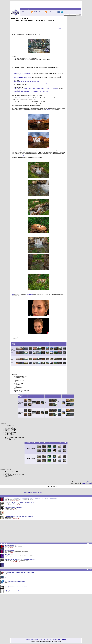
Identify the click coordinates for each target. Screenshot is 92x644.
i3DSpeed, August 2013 (9, 550)
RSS (91, 496)
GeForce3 (49, 110)
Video (32, 640)
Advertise (78, 9)
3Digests (11, 548)
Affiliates (73, 9)
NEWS (50, 12)
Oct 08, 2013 (7, 573)
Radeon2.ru (22, 98)
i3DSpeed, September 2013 (10, 546)
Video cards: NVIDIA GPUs (16, 505)
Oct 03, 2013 (7, 592)
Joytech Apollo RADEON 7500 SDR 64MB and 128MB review (27, 82)
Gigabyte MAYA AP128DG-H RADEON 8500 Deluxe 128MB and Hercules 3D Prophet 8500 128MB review (36, 89)
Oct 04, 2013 (7, 587)
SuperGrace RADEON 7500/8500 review (22, 78)
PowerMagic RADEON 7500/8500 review (22, 73)
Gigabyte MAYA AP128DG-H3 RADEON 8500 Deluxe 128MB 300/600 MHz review (31, 91)
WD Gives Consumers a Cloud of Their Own (14, 591)
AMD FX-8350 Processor (10, 512)
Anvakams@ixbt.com (86, 482)
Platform (28, 640)
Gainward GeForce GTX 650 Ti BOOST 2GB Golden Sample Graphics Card (20, 559)
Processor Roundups (15, 500)
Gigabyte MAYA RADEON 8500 (29, 155)
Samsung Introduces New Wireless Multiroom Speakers (16, 586)
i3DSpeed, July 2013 (9, 555)
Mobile (41, 640)
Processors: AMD (16, 514)
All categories (37, 13)
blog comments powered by (33, 492)
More (88, 496)
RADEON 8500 (30, 294)
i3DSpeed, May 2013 (9, 564)
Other (44, 640)
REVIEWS (37, 12)
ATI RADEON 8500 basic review (20, 72)
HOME (23, 12)
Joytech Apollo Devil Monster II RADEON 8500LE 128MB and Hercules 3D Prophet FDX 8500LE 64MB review (37, 83)
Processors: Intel (16, 519)
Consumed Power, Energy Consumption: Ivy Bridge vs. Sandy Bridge (19, 517)
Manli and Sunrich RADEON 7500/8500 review (24, 76)
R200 (13, 294)
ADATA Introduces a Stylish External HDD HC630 (15, 582)
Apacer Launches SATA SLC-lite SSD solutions (14, 577)
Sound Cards (14, 509)
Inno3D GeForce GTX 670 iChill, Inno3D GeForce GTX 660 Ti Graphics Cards (20, 503)
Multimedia (36, 640)
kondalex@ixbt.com (87, 483)
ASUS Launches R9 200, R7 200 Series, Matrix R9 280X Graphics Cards (19, 572)
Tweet (59, 29)
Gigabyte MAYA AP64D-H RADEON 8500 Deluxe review (25, 79)
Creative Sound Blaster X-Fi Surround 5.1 (13, 507)
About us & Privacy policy (52, 640)
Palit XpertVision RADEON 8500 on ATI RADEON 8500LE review (27, 86)
